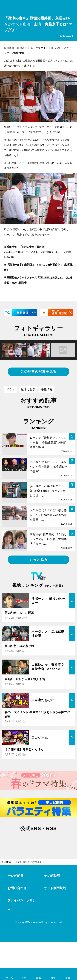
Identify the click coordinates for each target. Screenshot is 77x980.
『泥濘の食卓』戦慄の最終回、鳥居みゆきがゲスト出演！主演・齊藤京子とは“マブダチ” (39, 862)
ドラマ (10, 389)
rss (52, 840)
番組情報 (47, 389)
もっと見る (38, 560)
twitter (25, 840)
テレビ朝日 (15, 876)
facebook (39, 840)
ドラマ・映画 (21, 862)
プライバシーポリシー (22, 905)
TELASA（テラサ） (51, 277)
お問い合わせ (17, 888)
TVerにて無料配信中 (48, 265)
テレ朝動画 (52, 876)
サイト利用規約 (55, 888)
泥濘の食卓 (18, 53)
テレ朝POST (38, 6)
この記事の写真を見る (39, 372)
